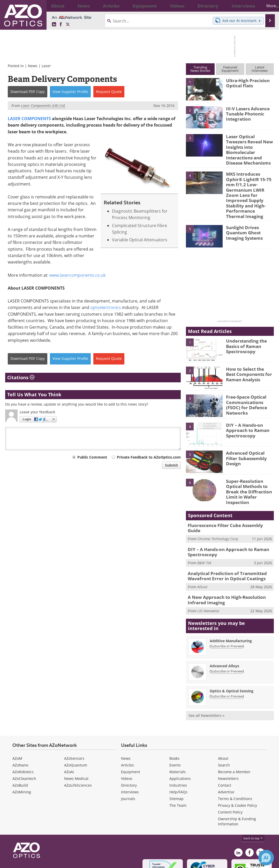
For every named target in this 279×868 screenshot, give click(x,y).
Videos (127, 745)
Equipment (131, 738)
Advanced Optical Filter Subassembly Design (249, 432)
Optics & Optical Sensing (232, 658)
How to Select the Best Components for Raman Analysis (249, 350)
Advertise (226, 759)
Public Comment (92, 457)
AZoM (17, 725)
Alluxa (202, 555)
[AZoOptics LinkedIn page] (54, 25)
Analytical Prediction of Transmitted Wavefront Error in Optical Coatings (224, 545)
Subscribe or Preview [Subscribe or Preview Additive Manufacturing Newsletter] (227, 613)
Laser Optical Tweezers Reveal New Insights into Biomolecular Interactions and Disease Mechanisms (248, 146)
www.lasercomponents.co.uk (77, 275)
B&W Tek (204, 532)
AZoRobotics (23, 738)
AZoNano (20, 732)
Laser (46, 66)
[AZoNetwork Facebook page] (61, 25)
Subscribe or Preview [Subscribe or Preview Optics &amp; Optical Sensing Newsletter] (227, 663)
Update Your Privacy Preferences (44, 861)
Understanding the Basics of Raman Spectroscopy (244, 322)
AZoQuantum (76, 732)
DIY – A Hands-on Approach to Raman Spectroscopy (245, 406)
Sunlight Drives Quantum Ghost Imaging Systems (250, 209)
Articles (127, 732)
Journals (128, 765)
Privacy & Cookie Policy (237, 772)
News (33, 66)
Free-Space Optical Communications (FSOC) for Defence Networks (249, 378)
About (223, 725)
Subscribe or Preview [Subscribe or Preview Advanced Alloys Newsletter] (227, 638)
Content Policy (230, 779)
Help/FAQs (178, 759)
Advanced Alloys (224, 633)
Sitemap (176, 765)
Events (175, 732)
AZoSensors (74, 725)
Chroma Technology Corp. (218, 507)
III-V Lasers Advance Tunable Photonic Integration (245, 113)
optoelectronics (106, 307)
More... (265, 6)
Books (174, 725)
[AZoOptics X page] (68, 25)
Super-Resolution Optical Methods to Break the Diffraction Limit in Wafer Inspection (247, 467)
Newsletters (228, 745)
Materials (178, 738)
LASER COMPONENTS (29, 119)
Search (224, 732)
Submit (171, 465)
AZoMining (22, 759)
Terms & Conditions (235, 765)
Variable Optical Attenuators (140, 240)
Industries (178, 752)
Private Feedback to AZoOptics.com (149, 457)
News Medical (76, 745)
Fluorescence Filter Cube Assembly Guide (228, 499)
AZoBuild (20, 752)
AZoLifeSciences (78, 752)
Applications (180, 745)
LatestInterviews (260, 69)
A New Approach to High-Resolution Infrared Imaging (223, 568)
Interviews (130, 759)
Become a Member (234, 738)
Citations (21, 377)
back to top (253, 805)
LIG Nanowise (208, 578)
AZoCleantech (24, 745)
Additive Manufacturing (231, 607)
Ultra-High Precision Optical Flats (246, 83)
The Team (178, 772)
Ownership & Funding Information (237, 788)
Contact (225, 752)
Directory (129, 752)
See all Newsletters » (206, 682)
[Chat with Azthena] (266, 858)
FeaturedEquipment (230, 69)
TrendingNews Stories (200, 69)
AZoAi (69, 738)
